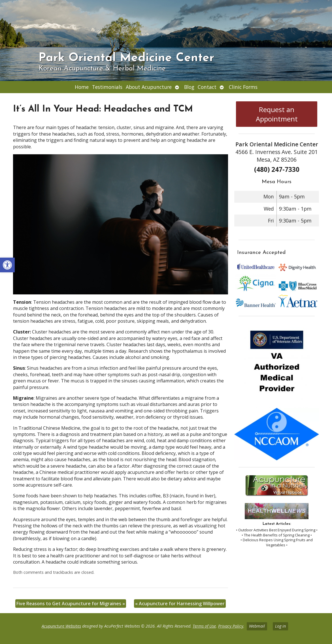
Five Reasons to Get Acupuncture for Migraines (71, 604)
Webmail (257, 626)
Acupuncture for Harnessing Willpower (180, 604)
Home (82, 87)
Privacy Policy (231, 626)
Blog (189, 87)
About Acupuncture (149, 87)
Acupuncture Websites (61, 626)
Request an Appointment (277, 114)
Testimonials (107, 87)
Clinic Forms (243, 87)
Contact (207, 87)
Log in (280, 626)
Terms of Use (204, 626)
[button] (7, 265)
